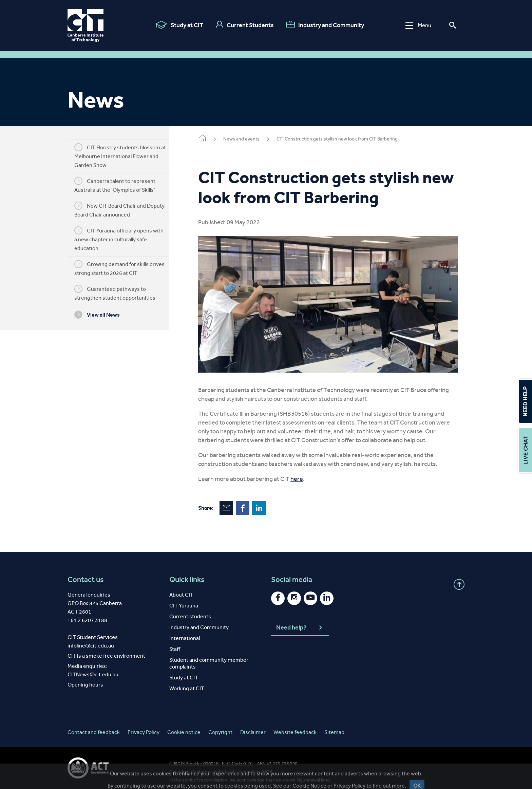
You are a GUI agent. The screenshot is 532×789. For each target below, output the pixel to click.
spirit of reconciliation (205, 775)
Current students (190, 611)
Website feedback (295, 727)
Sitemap (334, 727)
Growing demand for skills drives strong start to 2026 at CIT (125, 268)
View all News (102, 315)
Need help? (300, 622)
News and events (252, 139)
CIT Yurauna (184, 600)
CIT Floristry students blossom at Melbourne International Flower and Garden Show (125, 156)
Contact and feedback (94, 727)
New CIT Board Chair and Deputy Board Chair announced (125, 210)
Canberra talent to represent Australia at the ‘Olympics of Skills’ (120, 185)
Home (213, 139)
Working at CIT (187, 683)
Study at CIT (179, 25)
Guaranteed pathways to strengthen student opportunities (120, 293)
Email (236, 503)
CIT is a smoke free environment (106, 650)
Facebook (253, 503)
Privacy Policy (144, 727)
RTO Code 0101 (238, 758)
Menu (418, 25)
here (307, 473)
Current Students (244, 25)
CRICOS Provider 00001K (194, 758)
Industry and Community (325, 25)
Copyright (220, 727)
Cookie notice (184, 727)
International (185, 633)
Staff (175, 644)
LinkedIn (269, 503)
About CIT (181, 589)
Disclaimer (253, 727)
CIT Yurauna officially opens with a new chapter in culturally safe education (124, 239)
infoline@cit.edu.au (91, 640)
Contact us (86, 574)
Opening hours (85, 679)
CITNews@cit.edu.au (93, 669)
